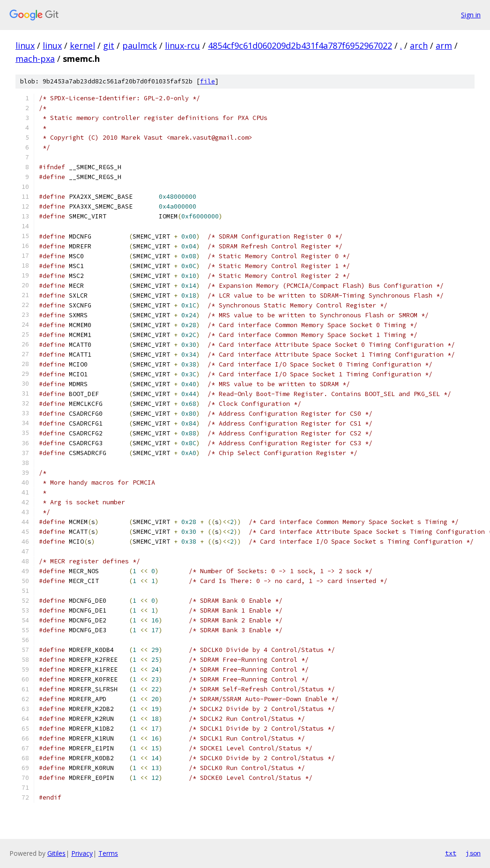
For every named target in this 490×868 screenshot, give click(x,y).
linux (25, 45)
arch (419, 45)
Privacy (82, 853)
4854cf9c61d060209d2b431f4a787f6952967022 (300, 45)
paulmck (140, 45)
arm (444, 45)
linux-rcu (182, 45)
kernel (82, 45)
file (208, 81)
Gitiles (56, 853)
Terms (108, 853)
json (473, 853)
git (109, 45)
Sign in (471, 15)
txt (451, 853)
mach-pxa (35, 59)
